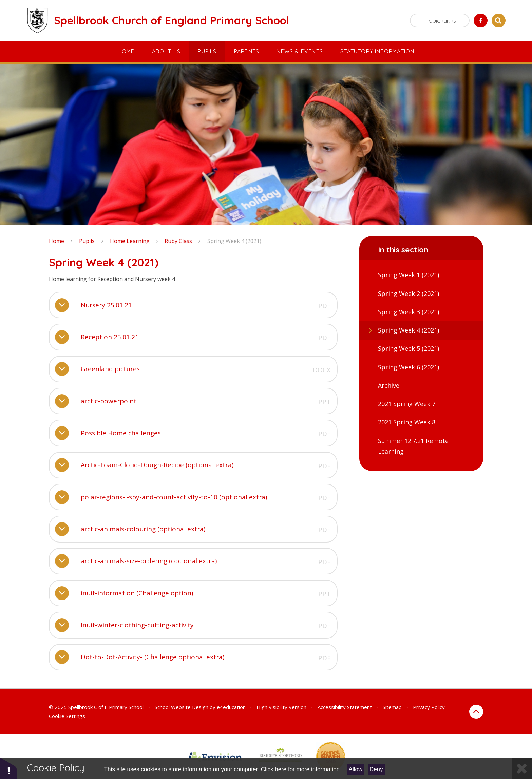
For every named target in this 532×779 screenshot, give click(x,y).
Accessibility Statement (345, 707)
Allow (356, 769)
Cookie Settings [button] (67, 716)
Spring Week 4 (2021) (234, 241)
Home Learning (130, 241)
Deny (376, 769)
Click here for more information (300, 769)
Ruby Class (178, 241)
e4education (231, 707)
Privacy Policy (429, 707)
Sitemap (392, 707)
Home (56, 241)
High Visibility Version (281, 707)
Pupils (87, 241)
